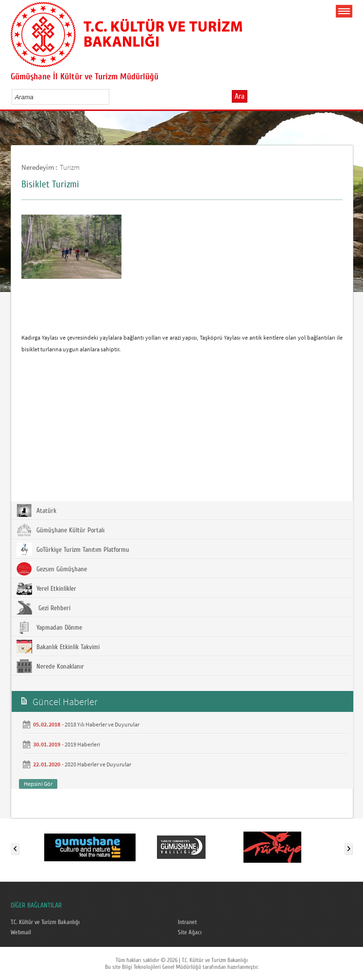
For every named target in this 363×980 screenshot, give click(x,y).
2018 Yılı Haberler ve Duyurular (102, 724)
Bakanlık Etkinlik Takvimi (58, 647)
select (112, 97)
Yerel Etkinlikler (46, 588)
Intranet (187, 922)
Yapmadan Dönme (49, 627)
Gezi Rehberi (43, 608)
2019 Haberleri (82, 744)
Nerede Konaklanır (50, 666)
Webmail (21, 932)
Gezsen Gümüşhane (52, 569)
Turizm (70, 167)
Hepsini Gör (38, 784)
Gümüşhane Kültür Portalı (60, 530)
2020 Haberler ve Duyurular (98, 764)
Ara (240, 96)
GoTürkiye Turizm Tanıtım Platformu (73, 549)
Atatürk (36, 510)
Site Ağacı (190, 932)
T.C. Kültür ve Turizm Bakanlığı (45, 922)
